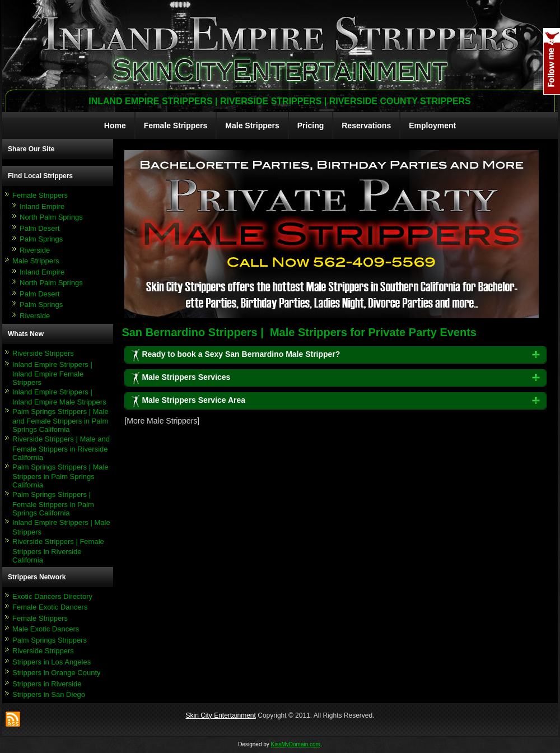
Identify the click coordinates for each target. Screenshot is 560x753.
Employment (432, 125)
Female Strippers (176, 125)
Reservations (366, 125)
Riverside (35, 250)
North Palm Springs (51, 217)
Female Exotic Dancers (50, 607)
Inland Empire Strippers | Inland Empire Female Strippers (52, 374)
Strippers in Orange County (57, 673)
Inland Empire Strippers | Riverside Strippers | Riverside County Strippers (280, 101)
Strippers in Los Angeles (52, 662)
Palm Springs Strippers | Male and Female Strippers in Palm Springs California (60, 421)
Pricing (311, 125)
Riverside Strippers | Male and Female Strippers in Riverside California (61, 448)
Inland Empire (42, 206)
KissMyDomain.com (296, 744)
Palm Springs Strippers (50, 640)
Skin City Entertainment (220, 715)
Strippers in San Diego (49, 694)
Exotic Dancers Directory (52, 596)
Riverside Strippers (43, 353)
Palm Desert (40, 228)
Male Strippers (252, 125)
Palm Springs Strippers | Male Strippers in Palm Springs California (60, 476)
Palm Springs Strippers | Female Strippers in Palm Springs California (53, 504)
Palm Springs (41, 239)
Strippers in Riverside (47, 684)
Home (115, 125)
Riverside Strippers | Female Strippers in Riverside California (58, 551)
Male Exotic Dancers (46, 629)
